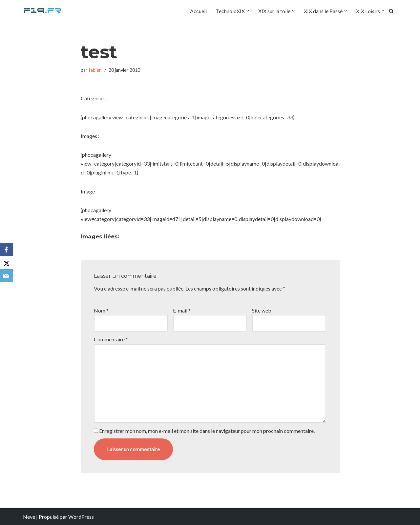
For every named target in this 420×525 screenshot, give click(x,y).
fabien (95, 70)
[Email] (7, 276)
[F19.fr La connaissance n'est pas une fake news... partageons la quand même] (43, 11)
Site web (262, 310)
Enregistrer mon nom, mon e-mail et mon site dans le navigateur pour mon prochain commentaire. (207, 431)
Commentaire (111, 339)
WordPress (81, 517)
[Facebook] (7, 250)
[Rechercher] (391, 11)
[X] (7, 263)
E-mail (182, 310)
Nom (101, 310)
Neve (29, 517)
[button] (248, 11)
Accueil (198, 11)
